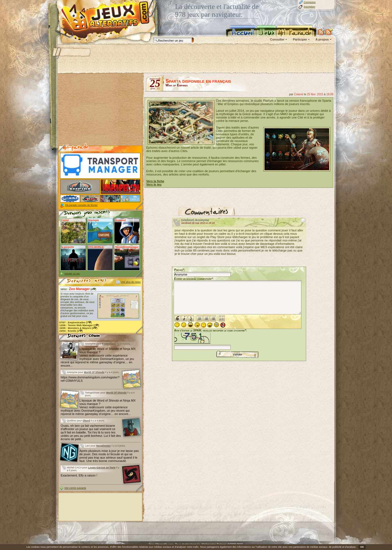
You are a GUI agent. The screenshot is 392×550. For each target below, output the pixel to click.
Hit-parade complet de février (81, 205)
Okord (87, 421)
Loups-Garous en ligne (102, 468)
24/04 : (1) (71, 331)
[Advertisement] (196, 59)
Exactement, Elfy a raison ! (79, 475)
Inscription (309, 7)
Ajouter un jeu (72, 274)
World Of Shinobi (94, 372)
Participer (300, 39)
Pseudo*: (180, 270)
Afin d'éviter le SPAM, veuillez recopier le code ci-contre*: (211, 339)
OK (362, 547)
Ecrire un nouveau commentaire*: (194, 279)
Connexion (310, 2)
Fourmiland (109, 344)
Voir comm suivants (75, 488)
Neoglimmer (103, 446)
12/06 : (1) (79, 325)
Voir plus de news (131, 282)
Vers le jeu (154, 184)
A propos (322, 39)
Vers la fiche (155, 181)
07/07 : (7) (75, 323)
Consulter (277, 39)
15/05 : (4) (78, 328)
